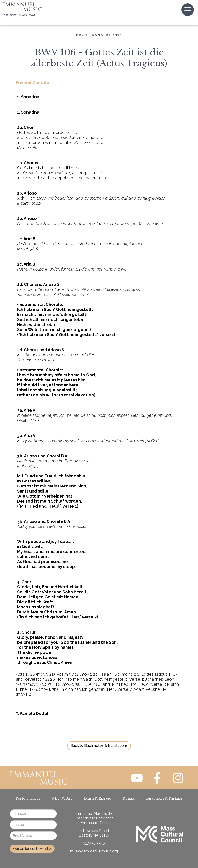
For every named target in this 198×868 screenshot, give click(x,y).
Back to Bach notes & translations (99, 746)
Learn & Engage (97, 798)
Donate (129, 798)
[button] (188, 10)
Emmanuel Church (96, 823)
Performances (28, 798)
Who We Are (62, 798)
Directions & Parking (164, 798)
